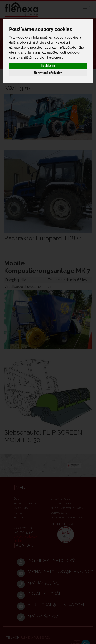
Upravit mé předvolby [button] (48, 73)
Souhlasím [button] (48, 66)
